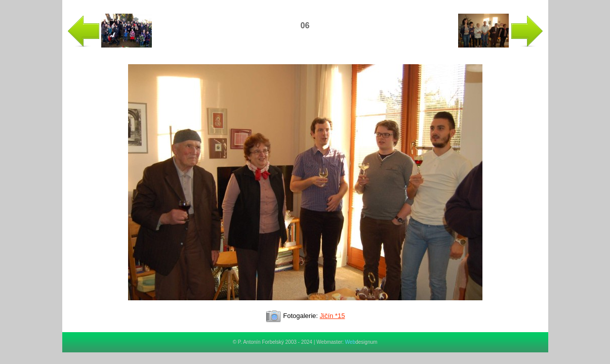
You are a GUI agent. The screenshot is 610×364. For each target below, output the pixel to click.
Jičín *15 (333, 316)
